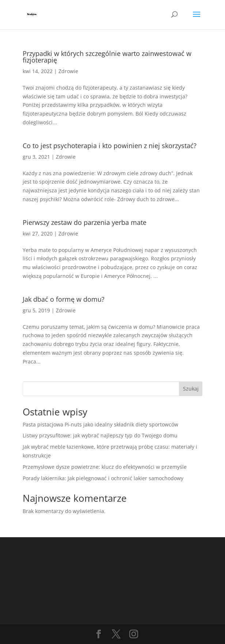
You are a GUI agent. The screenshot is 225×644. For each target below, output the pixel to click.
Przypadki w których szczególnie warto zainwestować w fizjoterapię (107, 57)
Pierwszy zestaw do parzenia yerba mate (85, 222)
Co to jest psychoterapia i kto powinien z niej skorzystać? (110, 146)
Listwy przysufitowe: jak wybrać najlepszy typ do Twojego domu (100, 435)
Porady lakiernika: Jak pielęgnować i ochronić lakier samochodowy (103, 478)
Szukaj (191, 389)
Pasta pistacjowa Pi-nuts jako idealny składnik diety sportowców (100, 424)
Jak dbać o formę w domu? (64, 299)
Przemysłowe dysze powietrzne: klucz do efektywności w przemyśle (105, 467)
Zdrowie (68, 71)
